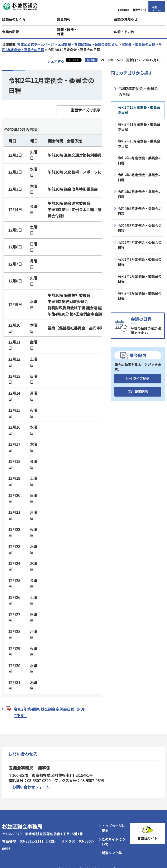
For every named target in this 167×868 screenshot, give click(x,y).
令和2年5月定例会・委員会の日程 (140, 228)
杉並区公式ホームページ (35, 44)
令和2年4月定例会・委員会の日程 (140, 245)
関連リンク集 (112, 853)
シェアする (56, 61)
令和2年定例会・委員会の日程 (138, 91)
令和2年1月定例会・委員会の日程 (140, 296)
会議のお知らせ (106, 44)
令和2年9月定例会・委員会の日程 (140, 160)
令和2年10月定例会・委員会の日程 (139, 144)
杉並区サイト (148, 838)
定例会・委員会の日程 (138, 44)
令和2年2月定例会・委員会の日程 (140, 279)
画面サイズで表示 (85, 110)
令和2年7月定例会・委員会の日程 (140, 194)
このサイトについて (113, 842)
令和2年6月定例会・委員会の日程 (140, 211)
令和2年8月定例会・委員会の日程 (140, 177)
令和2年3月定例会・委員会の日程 (140, 262)
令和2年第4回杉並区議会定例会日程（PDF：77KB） (51, 712)
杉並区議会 (83, 44)
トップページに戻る (113, 828)
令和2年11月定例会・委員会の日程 (139, 127)
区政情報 (64, 44)
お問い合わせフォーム (31, 787)
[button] (123, 7)
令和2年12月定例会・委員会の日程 (139, 110)
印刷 (93, 60)
